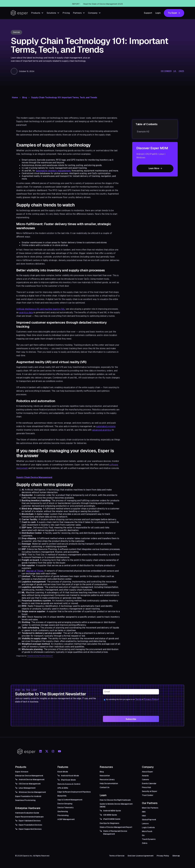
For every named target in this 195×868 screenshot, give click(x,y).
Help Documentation (109, 783)
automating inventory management (53, 171)
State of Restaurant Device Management (115, 832)
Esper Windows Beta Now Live (102, 3)
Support (148, 13)
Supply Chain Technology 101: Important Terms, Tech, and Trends (64, 98)
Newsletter (105, 776)
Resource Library (107, 780)
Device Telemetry (66, 808)
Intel (144, 816)
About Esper (147, 772)
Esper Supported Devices (30, 829)
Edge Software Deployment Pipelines (74, 792)
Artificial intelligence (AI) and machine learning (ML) (41, 309)
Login (158, 13)
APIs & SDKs (63, 788)
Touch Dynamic (149, 839)
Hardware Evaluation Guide (27, 813)
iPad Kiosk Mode (68, 780)
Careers (145, 780)
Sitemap (176, 856)
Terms (138, 699)
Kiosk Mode (63, 772)
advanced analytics (102, 430)
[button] (37, 13)
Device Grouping (65, 804)
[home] (19, 13)
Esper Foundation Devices (30, 825)
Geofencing (63, 811)
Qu (143, 835)
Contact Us (105, 787)
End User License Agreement (141, 856)
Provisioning (63, 815)
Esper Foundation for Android (28, 796)
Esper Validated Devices (30, 821)
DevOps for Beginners (109, 823)
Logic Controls (148, 827)
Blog (25, 98)
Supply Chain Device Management (34, 477)
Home (15, 98)
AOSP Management (66, 819)
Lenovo (145, 823)
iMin (144, 812)
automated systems (106, 426)
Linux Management (27, 788)
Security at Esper (149, 791)
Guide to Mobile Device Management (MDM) (116, 805)
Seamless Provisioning (25, 800)
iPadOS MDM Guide (112, 819)
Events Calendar (149, 783)
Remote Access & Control (69, 784)
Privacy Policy (151, 699)
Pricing (66, 13)
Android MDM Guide (112, 811)
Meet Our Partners (150, 808)
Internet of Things (35, 571)
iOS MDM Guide (110, 815)
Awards (145, 776)
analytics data (26, 312)
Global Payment (149, 820)
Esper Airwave (22, 772)
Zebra (145, 843)
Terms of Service (117, 856)
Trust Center (148, 795)
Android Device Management (32, 780)
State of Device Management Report (116, 827)
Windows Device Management (32, 792)
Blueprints (62, 796)
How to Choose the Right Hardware (115, 800)
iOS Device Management (30, 784)
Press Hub (146, 787)
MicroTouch (147, 831)
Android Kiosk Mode (70, 776)
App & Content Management (70, 800)
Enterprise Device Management (29, 776)
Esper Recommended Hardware (29, 817)
